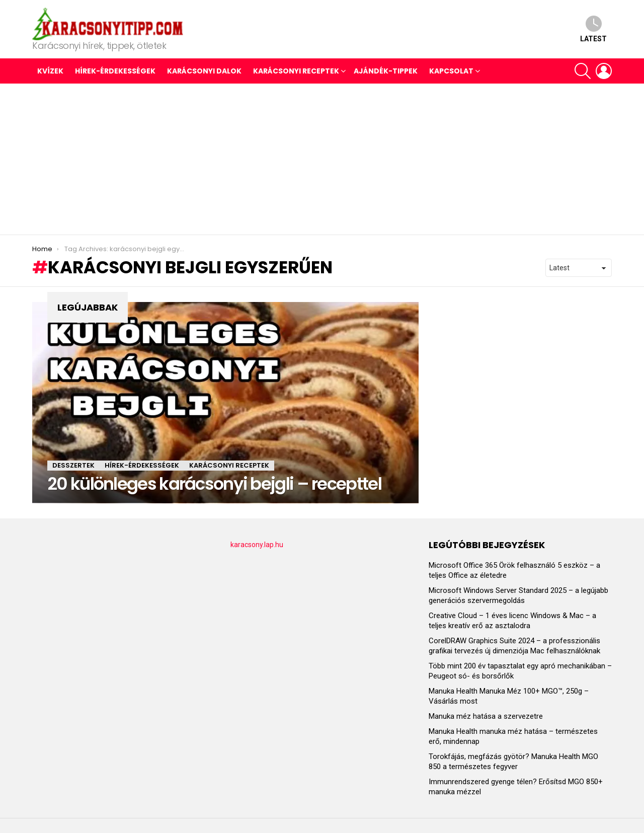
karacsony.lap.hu (257, 545)
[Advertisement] (322, 159)
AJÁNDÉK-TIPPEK (386, 71)
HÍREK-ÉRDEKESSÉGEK (115, 71)
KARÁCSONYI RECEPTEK (296, 71)
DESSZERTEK (73, 465)
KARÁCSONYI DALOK (204, 71)
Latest (593, 29)
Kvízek (50, 71)
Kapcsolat (451, 71)
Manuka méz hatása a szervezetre (486, 716)
